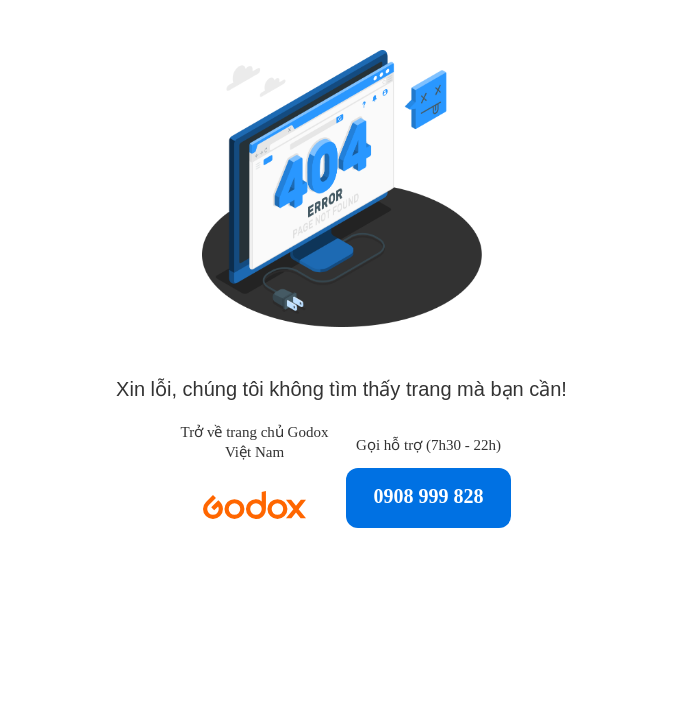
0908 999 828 (429, 496)
